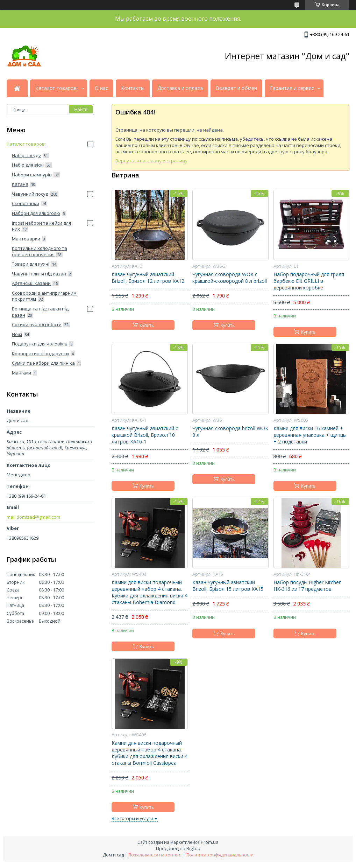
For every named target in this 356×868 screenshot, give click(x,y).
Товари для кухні (31, 264)
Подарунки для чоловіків (40, 344)
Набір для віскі (28, 165)
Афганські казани (31, 283)
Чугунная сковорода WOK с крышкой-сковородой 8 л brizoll (230, 278)
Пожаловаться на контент (155, 855)
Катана (20, 184)
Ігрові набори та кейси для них (41, 226)
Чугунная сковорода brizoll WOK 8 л (230, 432)
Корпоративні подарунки (40, 353)
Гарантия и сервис (292, 88)
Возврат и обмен (236, 88)
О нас (101, 88)
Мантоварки (26, 239)
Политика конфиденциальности (220, 855)
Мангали (22, 373)
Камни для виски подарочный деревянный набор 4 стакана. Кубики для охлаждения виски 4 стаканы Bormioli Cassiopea (149, 753)
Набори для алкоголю (36, 213)
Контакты (133, 88)
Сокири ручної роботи (37, 324)
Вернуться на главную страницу (151, 161)
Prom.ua (210, 842)
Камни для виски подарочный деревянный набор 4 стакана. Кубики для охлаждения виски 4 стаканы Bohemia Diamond (149, 592)
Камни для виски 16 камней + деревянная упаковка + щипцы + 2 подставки (310, 435)
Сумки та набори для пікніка (43, 363)
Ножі (17, 334)
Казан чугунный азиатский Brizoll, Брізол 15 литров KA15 (228, 586)
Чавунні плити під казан (39, 274)
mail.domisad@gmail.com (33, 517)
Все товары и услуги (132, 818)
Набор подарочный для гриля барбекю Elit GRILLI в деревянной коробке (309, 281)
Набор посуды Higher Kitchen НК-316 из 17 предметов (308, 586)
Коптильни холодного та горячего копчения (40, 251)
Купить (147, 325)
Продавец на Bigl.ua (178, 848)
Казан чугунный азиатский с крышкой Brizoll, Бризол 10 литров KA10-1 (145, 435)
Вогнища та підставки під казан (40, 312)
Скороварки (26, 203)
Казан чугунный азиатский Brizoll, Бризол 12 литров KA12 (148, 278)
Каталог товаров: (56, 88)
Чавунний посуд (30, 194)
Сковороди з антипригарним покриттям (44, 296)
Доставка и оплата (180, 88)
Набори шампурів (32, 175)
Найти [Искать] (81, 109)
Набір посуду (26, 155)
